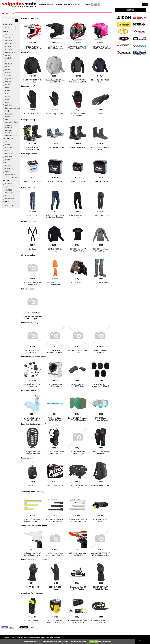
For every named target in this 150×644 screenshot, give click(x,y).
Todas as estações (11, 178)
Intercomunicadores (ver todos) (34, 357)
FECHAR (94, 641)
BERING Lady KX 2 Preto (55, 114)
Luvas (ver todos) (28, 86)
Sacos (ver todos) (28, 458)
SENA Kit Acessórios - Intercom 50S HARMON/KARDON (33, 386)
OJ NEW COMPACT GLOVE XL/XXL (100, 588)
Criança (7, 160)
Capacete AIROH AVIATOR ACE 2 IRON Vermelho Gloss (33, 48)
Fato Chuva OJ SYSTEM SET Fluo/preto (33, 318)
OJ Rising (33, 249)
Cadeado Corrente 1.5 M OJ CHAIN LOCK (100, 622)
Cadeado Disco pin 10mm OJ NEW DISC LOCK (78, 622)
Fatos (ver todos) (28, 289)
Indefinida (8, 105)
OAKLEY (7, 58)
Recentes (8, 184)
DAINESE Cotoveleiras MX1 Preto (100, 453)
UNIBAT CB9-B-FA (55, 181)
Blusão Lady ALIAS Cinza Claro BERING (55, 81)
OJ (5, 61)
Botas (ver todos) (28, 120)
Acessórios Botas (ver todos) (33, 492)
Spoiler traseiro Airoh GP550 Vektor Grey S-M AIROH (55, 555)
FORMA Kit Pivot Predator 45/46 (78, 351)
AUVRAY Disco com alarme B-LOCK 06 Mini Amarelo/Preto (55, 623)
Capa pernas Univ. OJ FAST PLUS (78, 588)
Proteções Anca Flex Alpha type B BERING (33, 453)
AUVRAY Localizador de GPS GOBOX (33, 622)
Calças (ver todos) (28, 187)
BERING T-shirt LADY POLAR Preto (78, 250)
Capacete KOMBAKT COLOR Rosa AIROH (100, 47)
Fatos (6, 102)
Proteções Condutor (8, 115)
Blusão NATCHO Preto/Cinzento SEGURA (78, 81)
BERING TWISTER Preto (78, 215)
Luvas (6, 85)
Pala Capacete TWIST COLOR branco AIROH (33, 554)
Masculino (8, 154)
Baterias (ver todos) (29, 154)
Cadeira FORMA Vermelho (100, 351)
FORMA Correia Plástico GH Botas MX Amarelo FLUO (32, 521)
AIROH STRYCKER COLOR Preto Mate (55, 47)
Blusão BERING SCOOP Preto (100, 81)
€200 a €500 (9, 196)
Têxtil (6, 142)
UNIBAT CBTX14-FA (100, 181)
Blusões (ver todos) (29, 52)
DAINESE (8, 49)
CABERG (8, 46)
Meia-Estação (9, 175)
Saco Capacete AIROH (55, 486)
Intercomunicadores (11, 108)
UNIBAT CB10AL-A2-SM (33, 181)
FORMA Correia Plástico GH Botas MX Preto (55, 520)
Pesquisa (131, 10)
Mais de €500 (9, 199)
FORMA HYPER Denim (55, 148)
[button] (32, 628)
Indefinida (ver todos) (30, 323)
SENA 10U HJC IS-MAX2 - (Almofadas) (55, 385)
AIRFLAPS (8, 35)
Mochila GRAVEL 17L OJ (100, 486)
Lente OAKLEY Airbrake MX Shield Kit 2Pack (33, 419)
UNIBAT (7, 73)
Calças (7, 93)
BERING (7, 43)
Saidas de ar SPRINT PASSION (33, 351)
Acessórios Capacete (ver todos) (34, 526)
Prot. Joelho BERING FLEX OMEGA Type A (78, 453)
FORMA (7, 55)
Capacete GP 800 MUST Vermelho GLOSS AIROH (78, 47)
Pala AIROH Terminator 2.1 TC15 (78, 554)
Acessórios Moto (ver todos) (32, 593)
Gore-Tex (7, 148)
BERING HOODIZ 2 (55, 249)
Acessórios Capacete (8, 126)
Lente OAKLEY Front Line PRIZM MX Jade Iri (78, 419)
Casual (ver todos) (28, 221)
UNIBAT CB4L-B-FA (78, 181)
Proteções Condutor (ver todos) (34, 424)
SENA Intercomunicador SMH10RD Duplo (78, 385)
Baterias (7, 91)
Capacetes (8, 79)
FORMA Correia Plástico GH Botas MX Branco (78, 520)
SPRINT (7, 70)
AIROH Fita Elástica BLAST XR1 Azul (55, 419)
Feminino (7, 157)
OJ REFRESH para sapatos (100, 520)
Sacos (6, 119)
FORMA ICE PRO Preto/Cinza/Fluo (33, 149)
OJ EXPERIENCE (33, 215)
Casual (7, 96)
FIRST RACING (10, 52)
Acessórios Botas (10, 122)
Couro (6, 145)
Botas (6, 88)
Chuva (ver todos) (28, 255)
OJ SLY (100, 114)
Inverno (7, 166)
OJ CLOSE (33, 486)
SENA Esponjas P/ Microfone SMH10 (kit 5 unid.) (100, 386)
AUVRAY (7, 41)
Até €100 (7, 190)
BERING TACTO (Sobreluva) (55, 588)
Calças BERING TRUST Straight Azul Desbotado (55, 216)
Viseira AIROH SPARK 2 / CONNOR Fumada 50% (100, 554)
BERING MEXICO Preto (33, 114)
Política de (105, 641)
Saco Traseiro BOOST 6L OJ (78, 487)
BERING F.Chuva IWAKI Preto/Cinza (33, 284)
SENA (6, 67)
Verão (6, 172)
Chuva (6, 99)
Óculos (7, 111)
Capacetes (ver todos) (30, 18)
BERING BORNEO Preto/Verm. (78, 115)
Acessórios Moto (10, 136)
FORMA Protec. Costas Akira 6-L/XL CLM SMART (55, 453)
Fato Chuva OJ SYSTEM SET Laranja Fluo (55, 284)
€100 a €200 (9, 193)
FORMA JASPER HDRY (78, 148)
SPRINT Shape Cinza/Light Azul (100, 419)
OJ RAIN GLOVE (33, 587)
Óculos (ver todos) (28, 390)
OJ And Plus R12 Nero (100, 283)
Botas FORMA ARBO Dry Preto (100, 149)
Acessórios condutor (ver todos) (34, 559)
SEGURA (8, 64)
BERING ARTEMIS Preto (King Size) (33, 81)
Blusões (7, 82)
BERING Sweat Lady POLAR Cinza (100, 250)
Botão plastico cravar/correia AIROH (55, 351)
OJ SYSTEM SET (78, 283)
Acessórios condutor (8, 131)
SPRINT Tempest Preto (100, 215)
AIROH (7, 38)
